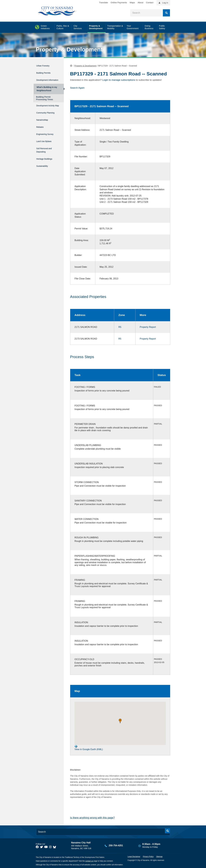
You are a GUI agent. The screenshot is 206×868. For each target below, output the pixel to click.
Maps (132, 3)
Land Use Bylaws (46, 145)
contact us (89, 861)
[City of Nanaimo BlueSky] (55, 847)
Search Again (77, 88)
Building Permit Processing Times (44, 101)
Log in (165, 3)
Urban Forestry (45, 65)
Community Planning (43, 118)
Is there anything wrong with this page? (92, 817)
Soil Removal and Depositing (46, 152)
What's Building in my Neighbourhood (46, 90)
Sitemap (159, 856)
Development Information (44, 79)
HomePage (71, 65)
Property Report (148, 327)
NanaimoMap (44, 126)
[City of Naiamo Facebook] (37, 847)
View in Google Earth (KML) (89, 747)
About (140, 3)
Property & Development (69, 49)
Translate (103, 3)
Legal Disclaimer (134, 856)
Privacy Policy (148, 856)
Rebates (41, 132)
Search (166, 13)
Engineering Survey (48, 138)
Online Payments (119, 3)
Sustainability (44, 166)
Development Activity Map (44, 109)
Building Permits (46, 71)
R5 (120, 327)
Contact (150, 3)
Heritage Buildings (47, 160)
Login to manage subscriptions (119, 80)
